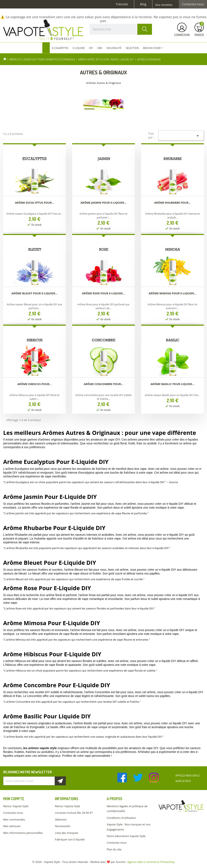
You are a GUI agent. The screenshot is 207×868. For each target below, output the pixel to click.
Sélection (61, 819)
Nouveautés (63, 826)
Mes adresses (12, 826)
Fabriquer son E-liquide (70, 839)
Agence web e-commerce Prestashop (151, 862)
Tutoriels (122, 4)
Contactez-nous (193, 4)
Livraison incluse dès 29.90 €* (74, 813)
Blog (143, 4)
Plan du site (114, 849)
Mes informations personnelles (23, 833)
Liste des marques (66, 833)
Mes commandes (14, 819)
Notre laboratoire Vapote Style (126, 836)
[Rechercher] (121, 29)
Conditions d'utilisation (121, 818)
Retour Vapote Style (16, 806)
